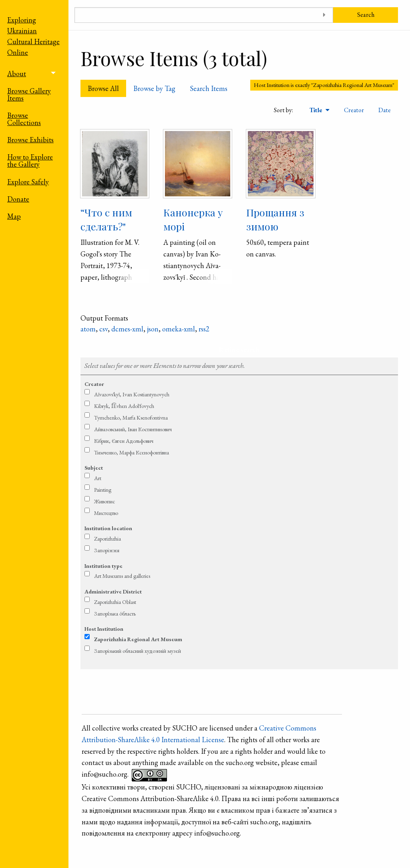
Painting (103, 490)
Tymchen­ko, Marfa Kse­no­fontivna (131, 418)
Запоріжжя (107, 550)
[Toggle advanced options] (324, 15)
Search (366, 15)
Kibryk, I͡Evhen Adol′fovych (124, 406)
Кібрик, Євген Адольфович (124, 441)
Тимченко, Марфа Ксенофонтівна (132, 452)
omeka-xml (179, 329)
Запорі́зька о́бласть (115, 614)
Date (385, 110)
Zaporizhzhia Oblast (115, 602)
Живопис (105, 501)
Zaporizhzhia (108, 539)
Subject (94, 468)
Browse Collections (24, 119)
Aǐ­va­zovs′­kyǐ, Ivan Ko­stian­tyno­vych (132, 394)
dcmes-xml (127, 329)
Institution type (104, 566)
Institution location (108, 528)
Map (14, 216)
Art (98, 478)
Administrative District (113, 591)
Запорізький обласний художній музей (138, 651)
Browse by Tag (154, 88)
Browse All (103, 88)
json (153, 329)
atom (88, 329)
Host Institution (104, 629)
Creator (354, 110)
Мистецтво (106, 513)
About (17, 74)
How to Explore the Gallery (30, 160)
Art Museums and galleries (122, 576)
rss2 (204, 329)
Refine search (239, 350)
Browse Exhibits (30, 140)
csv (104, 329)
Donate (18, 199)
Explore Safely (28, 182)
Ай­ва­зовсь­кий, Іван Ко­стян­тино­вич (133, 429)
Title (317, 110)
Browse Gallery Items (29, 94)
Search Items (209, 88)
